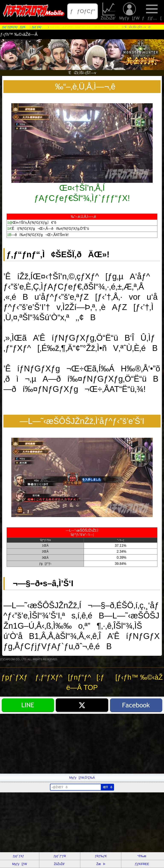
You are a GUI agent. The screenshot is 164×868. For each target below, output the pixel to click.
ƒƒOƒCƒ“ (83, 11)
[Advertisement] (82, 744)
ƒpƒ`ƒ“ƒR (60, 856)
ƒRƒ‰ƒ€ (101, 856)
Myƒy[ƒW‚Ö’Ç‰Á (82, 778)
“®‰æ (142, 856)
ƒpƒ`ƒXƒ (20, 856)
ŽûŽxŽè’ (109, 11)
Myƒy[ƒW (129, 11)
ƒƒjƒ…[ (152, 11)
